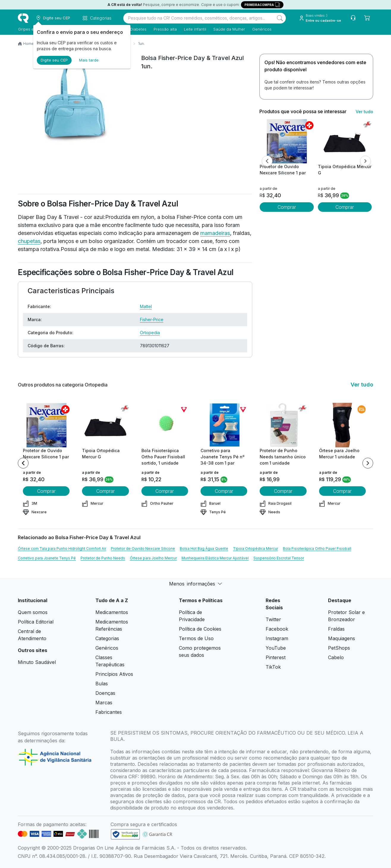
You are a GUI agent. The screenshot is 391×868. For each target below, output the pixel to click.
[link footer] (125, 834)
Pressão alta (165, 29)
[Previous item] (23, 463)
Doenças (105, 693)
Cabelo (336, 657)
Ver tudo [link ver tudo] (364, 112)
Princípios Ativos (114, 674)
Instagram (277, 638)
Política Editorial (36, 622)
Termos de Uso (196, 638)
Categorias (107, 638)
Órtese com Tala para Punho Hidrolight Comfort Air (62, 549)
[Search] (280, 18)
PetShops (339, 648)
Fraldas (336, 629)
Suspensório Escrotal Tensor (279, 558)
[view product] (287, 141)
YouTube (276, 648)
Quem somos (33, 612)
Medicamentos (112, 612)
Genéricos (262, 29)
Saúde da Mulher (229, 29)
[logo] (23, 18)
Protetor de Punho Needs (103, 558)
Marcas (104, 703)
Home (29, 44)
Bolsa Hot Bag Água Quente (204, 549)
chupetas (29, 241)
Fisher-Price (152, 319)
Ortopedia (150, 333)
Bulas (102, 684)
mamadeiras (215, 233)
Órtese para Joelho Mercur (153, 558)
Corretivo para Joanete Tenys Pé (47, 558)
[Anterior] (267, 161)
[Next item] (368, 463)
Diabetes (138, 29)
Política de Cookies (200, 629)
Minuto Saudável (37, 662)
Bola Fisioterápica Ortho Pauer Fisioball (317, 549)
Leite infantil (195, 29)
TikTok (273, 667)
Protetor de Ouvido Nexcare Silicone (143, 549)
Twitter (273, 619)
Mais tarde (89, 60)
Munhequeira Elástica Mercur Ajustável (215, 558)
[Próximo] (365, 161)
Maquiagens (342, 638)
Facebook (277, 629)
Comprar (287, 207)
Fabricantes (109, 712)
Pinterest (276, 657)
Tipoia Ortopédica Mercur (256, 549)
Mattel (146, 306)
